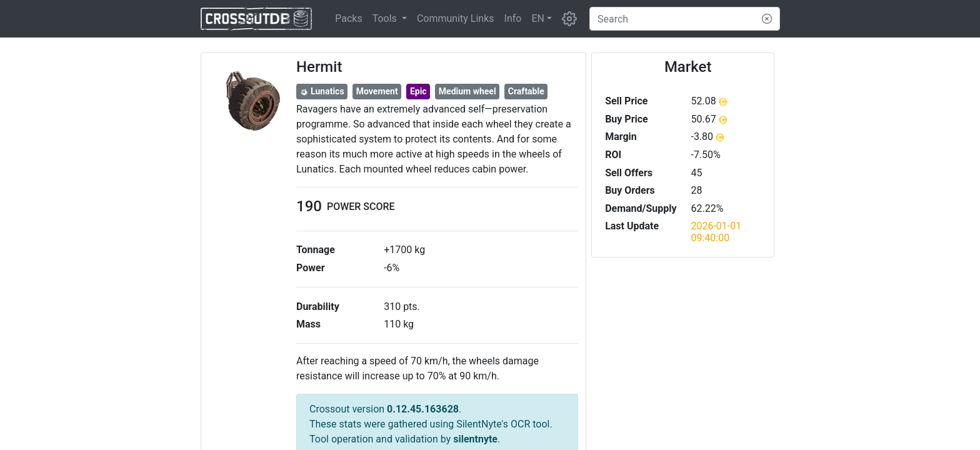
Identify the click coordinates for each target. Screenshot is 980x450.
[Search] (685, 19)
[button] (390, 19)
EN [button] (538, 18)
